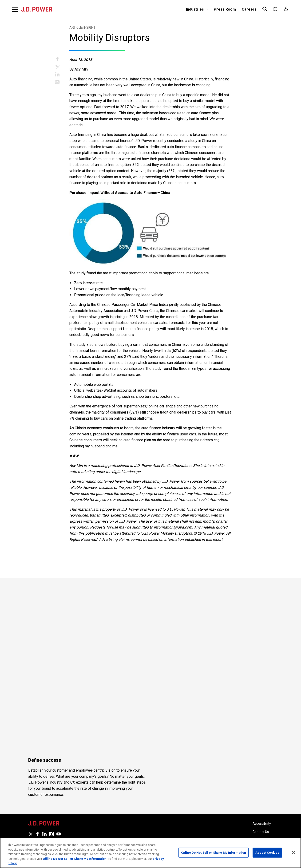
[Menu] (15, 9)
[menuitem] (197, 9)
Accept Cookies (267, 853)
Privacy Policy (263, 832)
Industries (195, 9)
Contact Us (261, 825)
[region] (150, 853)
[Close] (293, 852)
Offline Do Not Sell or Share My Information (75, 859)
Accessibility (262, 816)
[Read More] (69, 634)
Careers (249, 9)
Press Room (225, 9)
